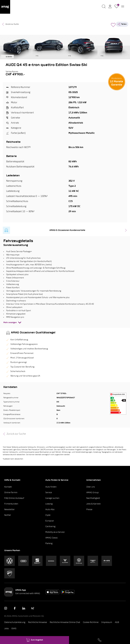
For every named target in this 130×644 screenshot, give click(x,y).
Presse (89, 510)
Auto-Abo (50, 510)
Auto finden (51, 487)
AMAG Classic (52, 538)
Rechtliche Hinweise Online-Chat (65, 622)
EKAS (14, 629)
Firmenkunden (11, 504)
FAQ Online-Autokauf (14, 498)
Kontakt (8, 487)
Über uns (91, 487)
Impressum (107, 622)
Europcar (50, 521)
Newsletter (9, 510)
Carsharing (50, 527)
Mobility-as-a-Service (55, 532)
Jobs (6, 629)
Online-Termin (11, 493)
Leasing (49, 504)
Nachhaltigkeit (93, 498)
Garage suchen (52, 498)
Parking (49, 544)
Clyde (48, 515)
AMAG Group (92, 493)
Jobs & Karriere (93, 504)
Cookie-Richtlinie (91, 622)
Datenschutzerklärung (15, 622)
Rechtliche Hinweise (38, 622)
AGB (117, 622)
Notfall (8, 515)
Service (49, 493)
